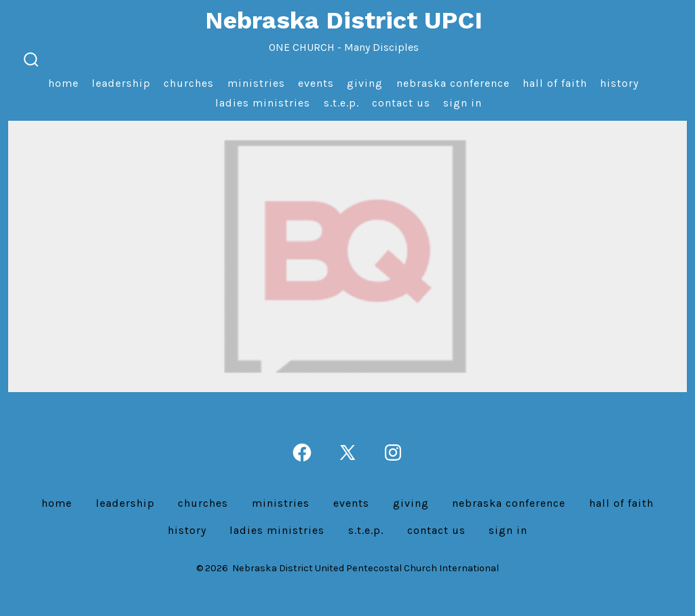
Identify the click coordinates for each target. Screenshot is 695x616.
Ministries (256, 83)
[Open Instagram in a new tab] (393, 453)
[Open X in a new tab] (347, 453)
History (619, 83)
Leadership (121, 83)
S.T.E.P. (341, 103)
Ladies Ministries (263, 103)
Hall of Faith (555, 83)
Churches (189, 83)
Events (316, 83)
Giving (365, 83)
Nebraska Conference (453, 83)
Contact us (401, 103)
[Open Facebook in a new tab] (302, 453)
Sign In (463, 103)
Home (63, 83)
